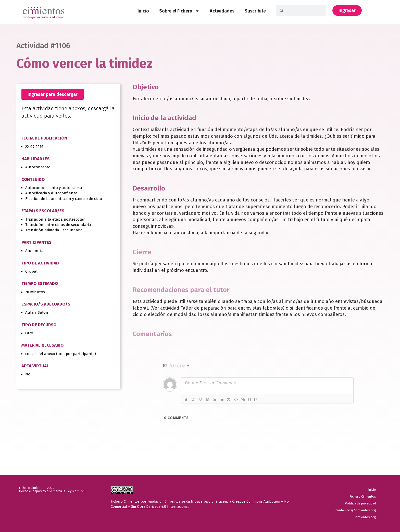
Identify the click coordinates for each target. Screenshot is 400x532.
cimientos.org (366, 517)
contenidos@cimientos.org (356, 510)
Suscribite (255, 11)
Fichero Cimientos (363, 496)
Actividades (222, 11)
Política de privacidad (360, 503)
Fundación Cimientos (164, 502)
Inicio (143, 11)
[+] (257, 399)
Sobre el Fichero (179, 11)
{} (250, 399)
